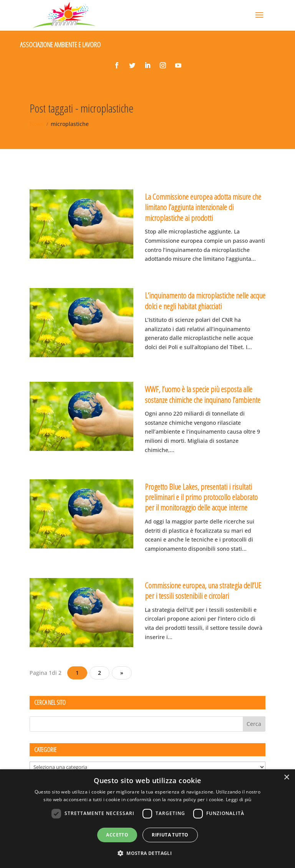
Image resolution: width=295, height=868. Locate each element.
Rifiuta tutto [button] (170, 835)
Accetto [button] (117, 835)
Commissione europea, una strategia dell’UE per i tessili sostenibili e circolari (203, 591)
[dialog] (147, 819)
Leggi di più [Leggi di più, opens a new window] (239, 799)
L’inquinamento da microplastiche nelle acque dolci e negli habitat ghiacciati (205, 301)
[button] (147, 853)
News (37, 124)
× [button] (286, 778)
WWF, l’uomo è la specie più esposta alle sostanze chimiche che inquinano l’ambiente (203, 394)
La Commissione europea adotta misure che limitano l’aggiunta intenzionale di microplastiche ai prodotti (203, 207)
